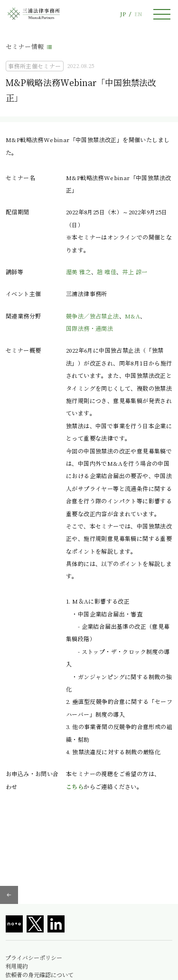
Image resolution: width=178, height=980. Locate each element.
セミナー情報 (25, 46)
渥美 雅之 (79, 272)
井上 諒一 (135, 272)
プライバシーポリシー (34, 958)
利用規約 (17, 966)
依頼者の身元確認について (39, 975)
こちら (75, 786)
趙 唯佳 (107, 272)
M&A (132, 316)
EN (138, 14)
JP (123, 14)
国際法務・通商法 (89, 328)
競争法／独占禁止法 (93, 316)
